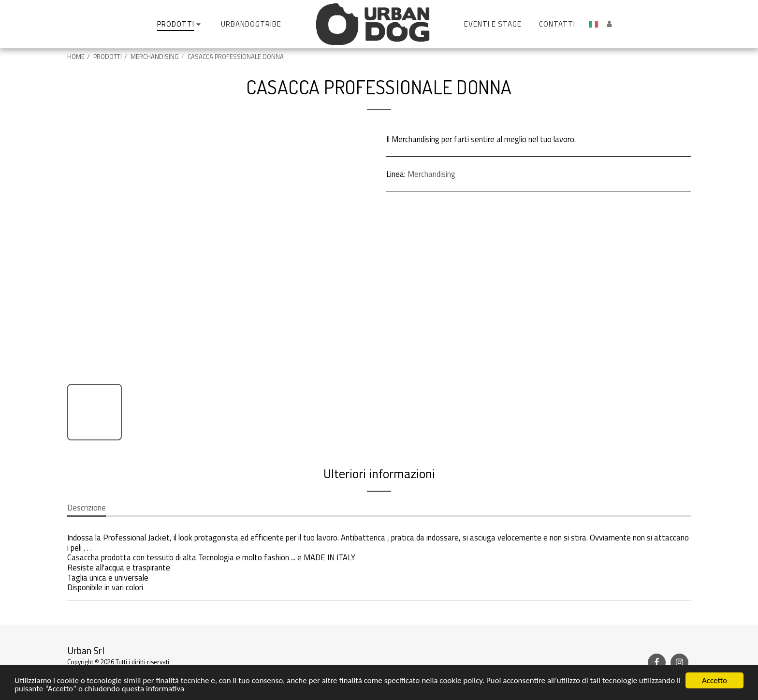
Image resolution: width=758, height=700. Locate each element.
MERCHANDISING (155, 57)
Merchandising (431, 174)
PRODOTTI (108, 57)
